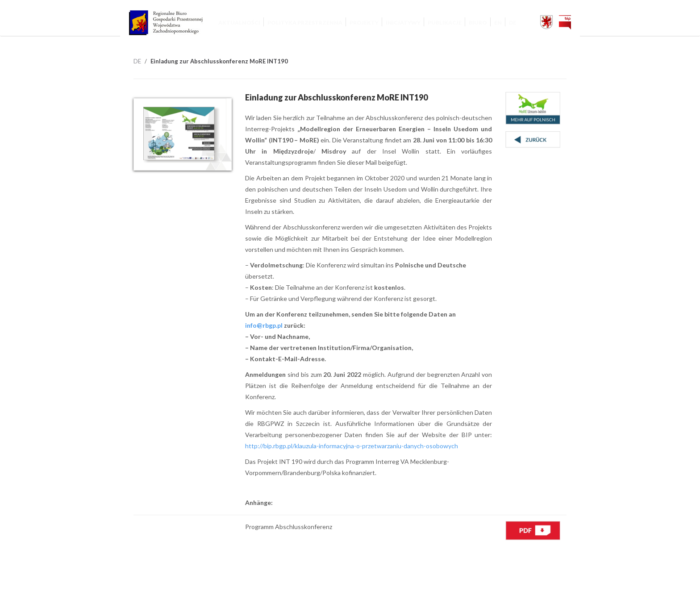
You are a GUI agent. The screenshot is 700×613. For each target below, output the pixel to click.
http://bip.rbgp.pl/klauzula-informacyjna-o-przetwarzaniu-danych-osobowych (352, 446)
